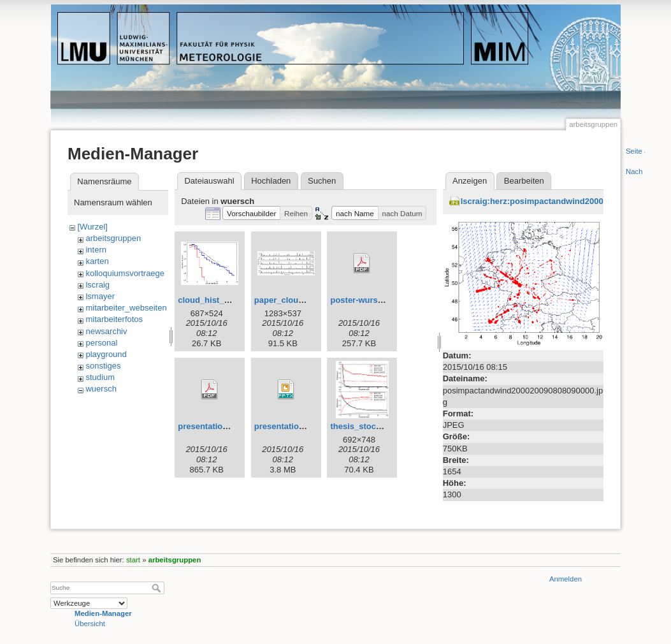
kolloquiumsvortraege (125, 273)
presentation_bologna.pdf (229, 426)
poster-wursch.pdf (366, 300)
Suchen (322, 181)
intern (96, 250)
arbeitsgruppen (113, 238)
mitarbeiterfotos (114, 319)
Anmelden (566, 579)
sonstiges (103, 366)
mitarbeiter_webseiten (126, 308)
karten (97, 261)
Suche (158, 588)
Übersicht (90, 624)
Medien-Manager (103, 613)
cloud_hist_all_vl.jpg (219, 300)
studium (100, 377)
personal (101, 343)
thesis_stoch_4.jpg (367, 426)
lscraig (97, 285)
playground (106, 354)
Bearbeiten (524, 181)
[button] (251, 213)
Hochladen (271, 181)
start (133, 560)
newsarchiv (106, 331)
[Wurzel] (92, 227)
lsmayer (100, 296)
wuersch (101, 389)
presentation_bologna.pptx (307, 426)
